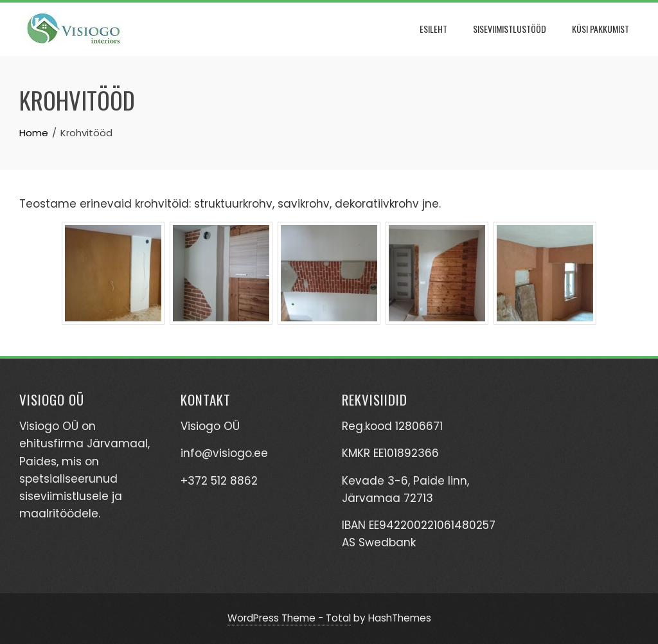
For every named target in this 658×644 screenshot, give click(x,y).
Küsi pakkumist (600, 29)
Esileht (433, 29)
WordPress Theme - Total (289, 618)
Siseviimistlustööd (510, 29)
